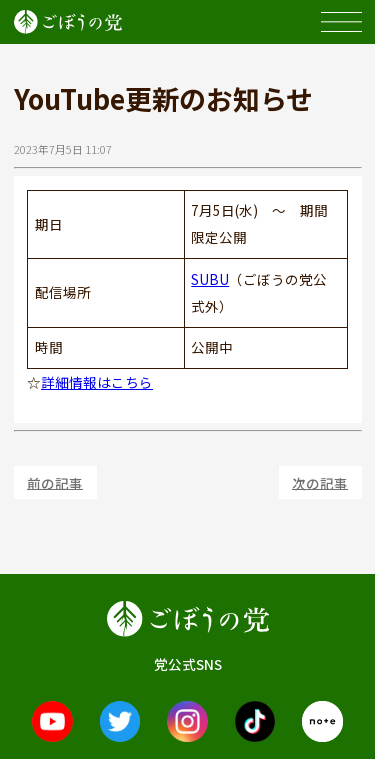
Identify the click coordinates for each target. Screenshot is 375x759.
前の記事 (55, 482)
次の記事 (320, 482)
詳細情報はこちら (97, 382)
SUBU (210, 279)
